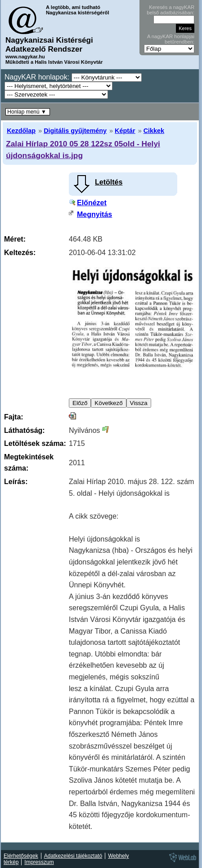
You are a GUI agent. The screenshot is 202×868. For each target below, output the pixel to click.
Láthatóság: (25, 430)
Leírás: (16, 482)
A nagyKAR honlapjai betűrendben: (171, 39)
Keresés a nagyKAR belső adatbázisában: (171, 10)
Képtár (125, 131)
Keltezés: (20, 253)
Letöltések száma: (35, 443)
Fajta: (14, 417)
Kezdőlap (21, 131)
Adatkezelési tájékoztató (73, 856)
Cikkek (154, 131)
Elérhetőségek (21, 856)
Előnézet (92, 203)
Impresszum (39, 862)
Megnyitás (94, 214)
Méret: (15, 239)
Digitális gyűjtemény (75, 131)
